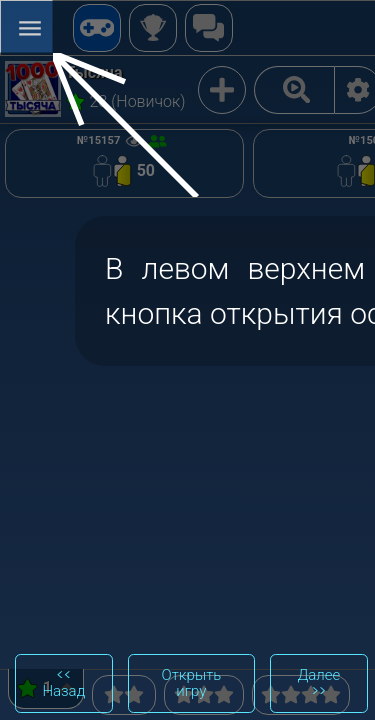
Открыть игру (192, 683)
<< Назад (63, 683)
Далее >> (318, 683)
